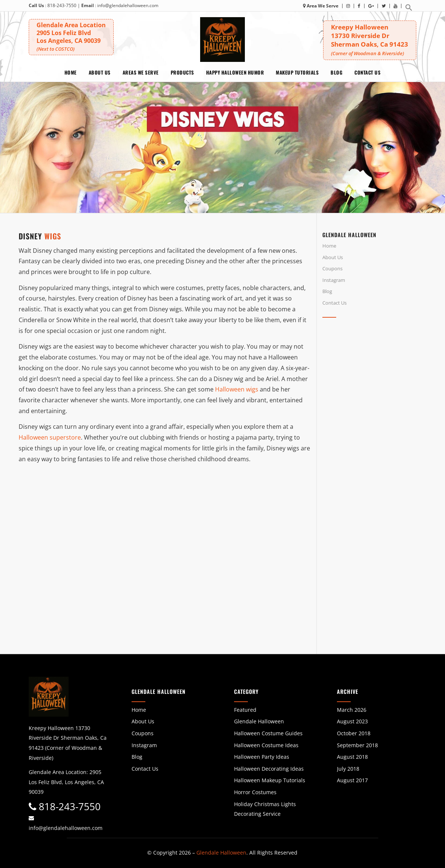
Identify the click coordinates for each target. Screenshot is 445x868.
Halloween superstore (50, 437)
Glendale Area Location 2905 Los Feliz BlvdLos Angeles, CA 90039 (71, 37)
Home (329, 246)
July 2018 (348, 769)
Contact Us (334, 303)
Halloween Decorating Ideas (269, 769)
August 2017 (352, 780)
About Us (333, 257)
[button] (409, 10)
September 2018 (357, 745)
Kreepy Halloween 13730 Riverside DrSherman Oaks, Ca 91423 (370, 40)
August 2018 (352, 757)
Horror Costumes (255, 792)
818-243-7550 (62, 5)
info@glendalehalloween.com (128, 5)
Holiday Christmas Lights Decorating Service (265, 809)
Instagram (334, 280)
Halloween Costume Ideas (266, 745)
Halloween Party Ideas (262, 757)
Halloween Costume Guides (268, 733)
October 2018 (354, 733)
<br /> (374, 390)
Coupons (332, 268)
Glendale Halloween (259, 721)
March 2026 (352, 710)
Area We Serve (321, 6)
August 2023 (352, 721)
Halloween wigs (237, 389)
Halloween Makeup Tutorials (270, 780)
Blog (327, 291)
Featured (245, 710)
